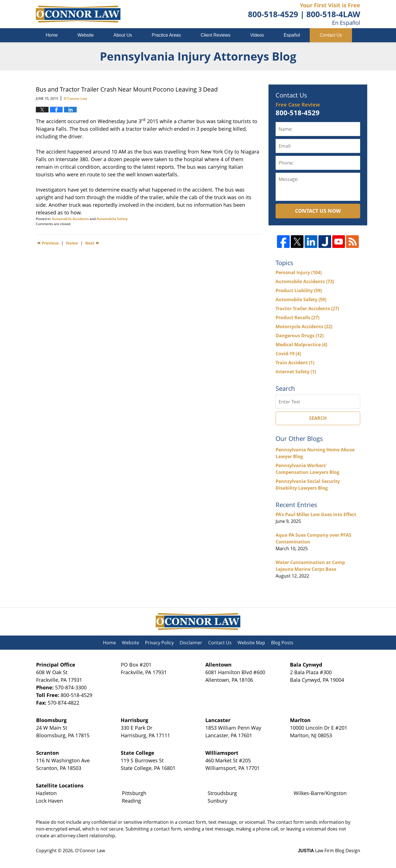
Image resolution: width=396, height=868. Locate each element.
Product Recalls (297, 318)
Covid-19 (288, 354)
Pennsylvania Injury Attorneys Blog (78, 14)
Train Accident (295, 363)
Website (86, 35)
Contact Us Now (318, 211)
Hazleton (46, 793)
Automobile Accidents (70, 219)
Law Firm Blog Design (329, 851)
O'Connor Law (90, 851)
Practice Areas (166, 35)
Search (318, 418)
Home (52, 35)
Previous (48, 243)
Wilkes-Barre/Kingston (320, 793)
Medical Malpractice (301, 345)
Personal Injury (299, 272)
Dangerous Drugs (300, 336)
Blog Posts (282, 643)
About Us (123, 35)
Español (292, 35)
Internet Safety (296, 372)
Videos (257, 35)
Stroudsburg (222, 793)
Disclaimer (191, 643)
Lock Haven (49, 801)
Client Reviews (215, 35)
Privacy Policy (159, 643)
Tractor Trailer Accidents (307, 308)
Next (92, 243)
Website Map (251, 643)
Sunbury (217, 801)
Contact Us (331, 35)
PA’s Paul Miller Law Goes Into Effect (316, 514)
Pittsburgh (134, 793)
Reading (131, 801)
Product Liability (299, 290)
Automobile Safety (112, 219)
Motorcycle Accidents (304, 327)
